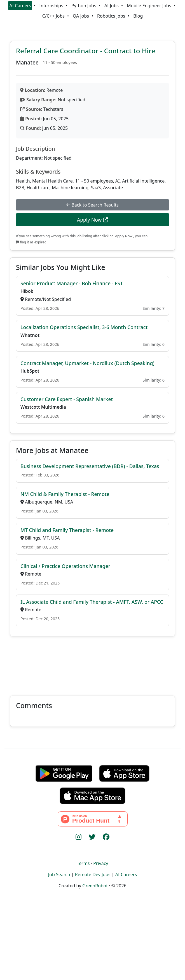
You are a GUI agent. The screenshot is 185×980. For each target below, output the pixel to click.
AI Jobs (112, 6)
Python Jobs (84, 6)
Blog (138, 16)
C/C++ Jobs (53, 16)
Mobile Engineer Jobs (149, 6)
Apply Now (92, 220)
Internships (51, 6)
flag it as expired (31, 242)
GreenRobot (95, 886)
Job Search (59, 874)
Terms (83, 863)
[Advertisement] (92, 663)
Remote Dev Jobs (93, 874)
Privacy (101, 863)
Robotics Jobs (111, 16)
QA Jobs (81, 16)
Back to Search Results (92, 205)
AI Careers (20, 6)
